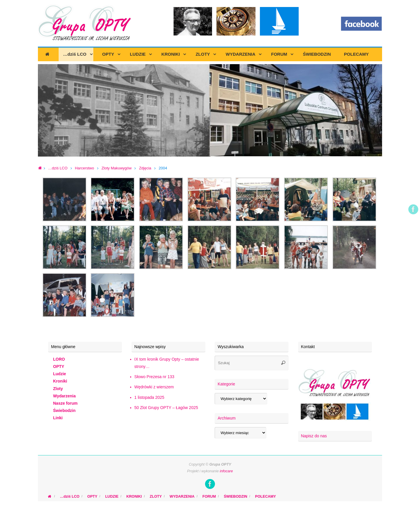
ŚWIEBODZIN (235, 497)
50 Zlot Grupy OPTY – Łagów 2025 (166, 408)
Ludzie (60, 374)
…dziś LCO (58, 168)
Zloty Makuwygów (117, 168)
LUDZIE (112, 497)
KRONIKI (134, 497)
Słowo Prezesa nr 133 (154, 377)
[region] (210, 110)
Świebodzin (64, 410)
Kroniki (60, 381)
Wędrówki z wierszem (154, 387)
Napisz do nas (314, 436)
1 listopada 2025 (149, 397)
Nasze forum (65, 403)
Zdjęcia (145, 168)
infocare (226, 471)
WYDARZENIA (182, 497)
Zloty (58, 389)
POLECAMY (266, 497)
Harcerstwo (85, 168)
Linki (58, 418)
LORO (59, 359)
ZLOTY (156, 497)
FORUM (209, 497)
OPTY (59, 366)
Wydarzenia (64, 396)
